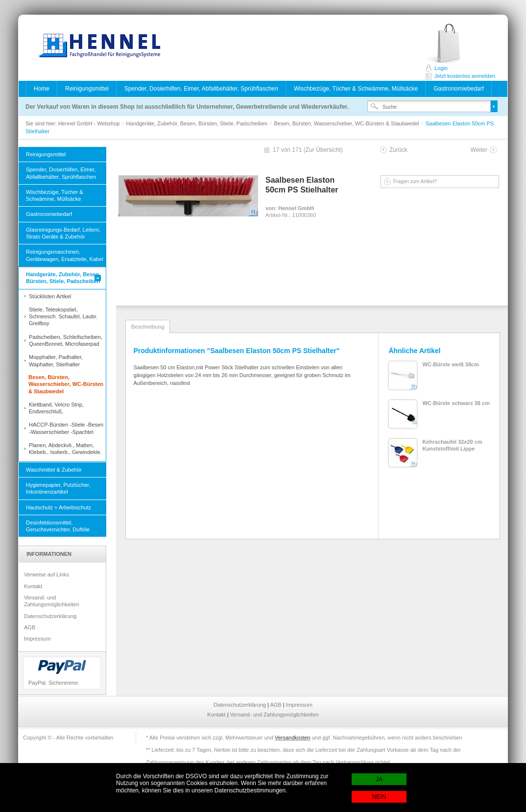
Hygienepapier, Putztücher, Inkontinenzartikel (58, 488)
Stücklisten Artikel (50, 296)
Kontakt (33, 586)
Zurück (398, 150)
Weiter (479, 150)
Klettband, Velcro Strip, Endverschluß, (56, 408)
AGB (30, 627)
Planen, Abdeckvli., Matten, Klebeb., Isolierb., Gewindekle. (65, 449)
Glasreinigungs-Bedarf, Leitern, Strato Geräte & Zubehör (63, 233)
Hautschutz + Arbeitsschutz (59, 507)
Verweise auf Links (47, 574)
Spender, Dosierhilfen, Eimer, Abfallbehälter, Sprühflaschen (201, 89)
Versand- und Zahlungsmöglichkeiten (52, 601)
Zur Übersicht (323, 150)
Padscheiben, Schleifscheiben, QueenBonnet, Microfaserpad (66, 340)
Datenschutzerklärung (50, 616)
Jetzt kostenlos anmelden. (453, 44)
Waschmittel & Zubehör (54, 470)
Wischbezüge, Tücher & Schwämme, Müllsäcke (356, 89)
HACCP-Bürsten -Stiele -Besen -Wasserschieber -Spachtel (66, 428)
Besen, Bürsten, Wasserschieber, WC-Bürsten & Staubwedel (347, 123)
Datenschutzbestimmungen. (251, 790)
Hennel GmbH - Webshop (96, 47)
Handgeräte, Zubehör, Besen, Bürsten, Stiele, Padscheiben (198, 123)
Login (441, 68)
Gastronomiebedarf (459, 89)
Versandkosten (293, 738)
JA (379, 779)
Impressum (37, 639)
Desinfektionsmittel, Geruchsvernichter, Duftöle (58, 526)
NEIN (379, 797)
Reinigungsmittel (87, 89)
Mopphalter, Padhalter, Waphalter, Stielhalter (56, 360)
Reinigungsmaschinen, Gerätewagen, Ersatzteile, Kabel (65, 255)
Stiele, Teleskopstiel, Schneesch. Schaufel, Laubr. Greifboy (63, 317)
